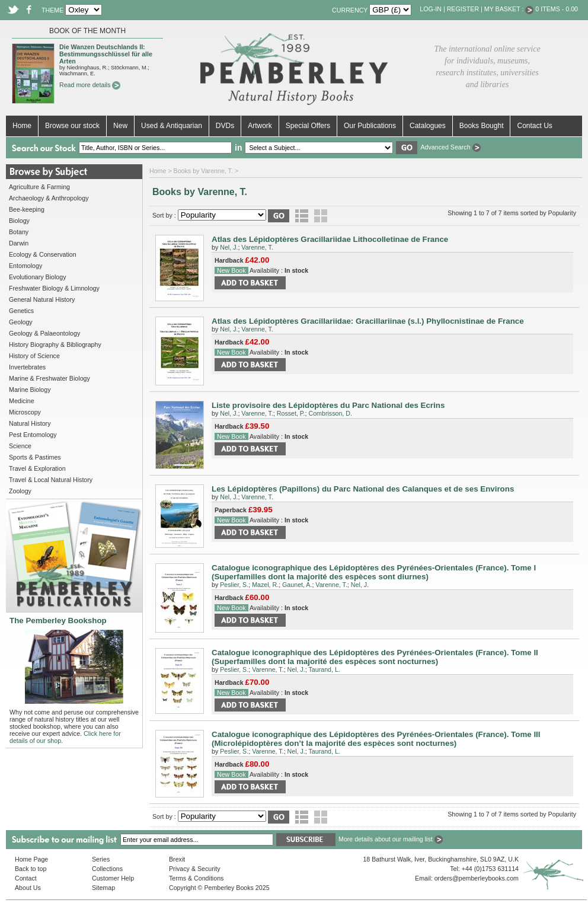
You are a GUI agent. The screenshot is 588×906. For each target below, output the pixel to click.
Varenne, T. (257, 247)
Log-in (431, 9)
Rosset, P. (291, 413)
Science (20, 446)
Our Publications (370, 126)
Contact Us (534, 126)
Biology (19, 221)
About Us (28, 888)
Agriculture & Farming (39, 187)
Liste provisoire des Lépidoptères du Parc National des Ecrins (328, 405)
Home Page (31, 859)
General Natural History (42, 299)
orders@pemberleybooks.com (477, 878)
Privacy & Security (194, 869)
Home (22, 126)
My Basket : (509, 9)
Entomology (25, 266)
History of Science (34, 356)
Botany (19, 232)
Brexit (177, 859)
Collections (107, 869)
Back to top (31, 869)
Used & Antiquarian (172, 126)
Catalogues (428, 126)
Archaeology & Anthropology (49, 198)
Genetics (21, 311)
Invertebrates (27, 367)
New (120, 126)
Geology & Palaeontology (44, 333)
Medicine (22, 401)
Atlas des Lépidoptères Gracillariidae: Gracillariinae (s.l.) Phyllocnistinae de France (368, 321)
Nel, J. (229, 247)
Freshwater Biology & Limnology (54, 288)
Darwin (19, 243)
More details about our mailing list (391, 839)
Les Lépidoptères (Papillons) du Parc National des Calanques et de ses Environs (363, 489)
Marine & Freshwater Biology (49, 378)
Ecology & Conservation (43, 254)
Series (101, 859)
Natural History (30, 423)
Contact (26, 878)
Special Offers (308, 126)
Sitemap (103, 888)
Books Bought (482, 126)
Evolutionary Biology (38, 277)
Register (463, 9)
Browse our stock (72, 126)
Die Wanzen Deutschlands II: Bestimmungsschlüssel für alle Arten (106, 54)
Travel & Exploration (37, 468)
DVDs (225, 126)
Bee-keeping (27, 209)
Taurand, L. (325, 669)
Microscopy (25, 412)
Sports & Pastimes (35, 457)
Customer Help (113, 878)
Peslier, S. (234, 585)
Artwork (260, 126)
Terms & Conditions (196, 878)
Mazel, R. (265, 585)
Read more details (90, 85)
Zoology (20, 491)
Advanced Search (450, 147)
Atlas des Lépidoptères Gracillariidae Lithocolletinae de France (330, 239)
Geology (21, 322)
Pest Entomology (33, 435)
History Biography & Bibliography (55, 344)
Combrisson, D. (330, 413)
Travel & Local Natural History (51, 480)
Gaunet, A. (297, 585)
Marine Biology (30, 390)
